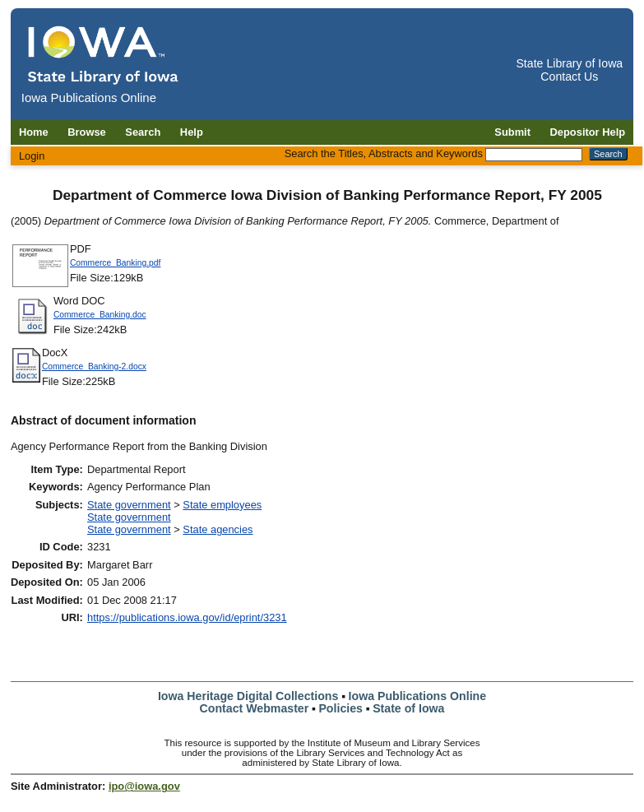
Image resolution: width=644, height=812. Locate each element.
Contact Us (569, 77)
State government (129, 505)
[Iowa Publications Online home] (104, 55)
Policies (341, 708)
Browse (87, 132)
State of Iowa (408, 708)
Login (32, 156)
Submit (512, 132)
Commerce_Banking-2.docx (94, 367)
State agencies (218, 529)
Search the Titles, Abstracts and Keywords (384, 153)
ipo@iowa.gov (144, 786)
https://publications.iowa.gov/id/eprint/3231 (187, 617)
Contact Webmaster (255, 708)
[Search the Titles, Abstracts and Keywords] (534, 155)
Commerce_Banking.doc (100, 315)
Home (34, 132)
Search (143, 132)
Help (192, 132)
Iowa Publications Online (418, 696)
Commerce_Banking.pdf (115, 263)
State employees (222, 505)
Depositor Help (588, 132)
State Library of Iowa (569, 63)
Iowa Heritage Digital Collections (248, 696)
